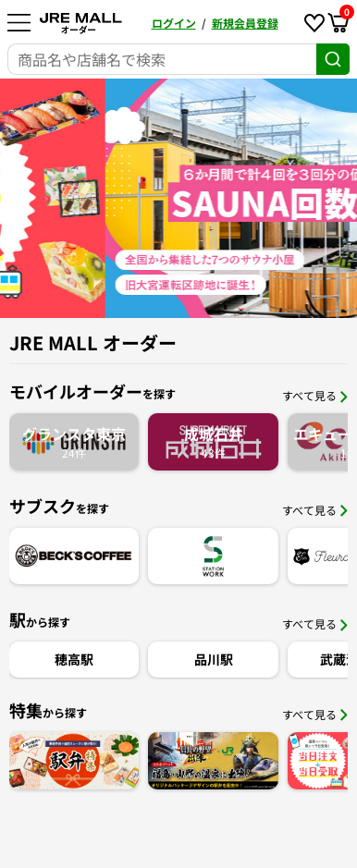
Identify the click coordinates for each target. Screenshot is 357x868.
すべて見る (315, 395)
